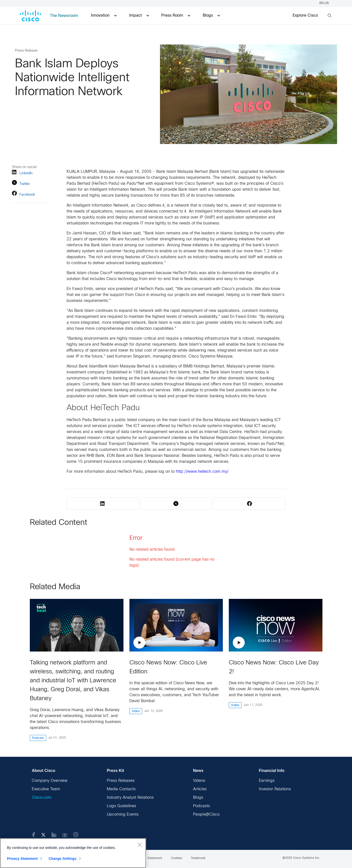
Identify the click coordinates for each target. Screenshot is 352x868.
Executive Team (46, 789)
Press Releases (121, 781)
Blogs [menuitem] (211, 16)
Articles (200, 789)
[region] (73, 853)
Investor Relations (275, 789)
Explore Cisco (305, 16)
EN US (325, 3)
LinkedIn (22, 173)
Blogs (198, 798)
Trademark (198, 858)
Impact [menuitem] (139, 16)
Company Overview (50, 781)
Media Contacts (121, 789)
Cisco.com (42, 798)
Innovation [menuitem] (104, 16)
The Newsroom (64, 16)
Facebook (23, 194)
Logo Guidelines (121, 806)
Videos (199, 781)
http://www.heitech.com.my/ (202, 472)
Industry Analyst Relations (130, 798)
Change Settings (62, 859)
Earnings (267, 781)
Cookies (176, 858)
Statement (155, 858)
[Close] (140, 845)
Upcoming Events (123, 814)
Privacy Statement (22, 859)
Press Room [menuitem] (176, 16)
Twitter (21, 183)
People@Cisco (206, 814)
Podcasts (201, 806)
